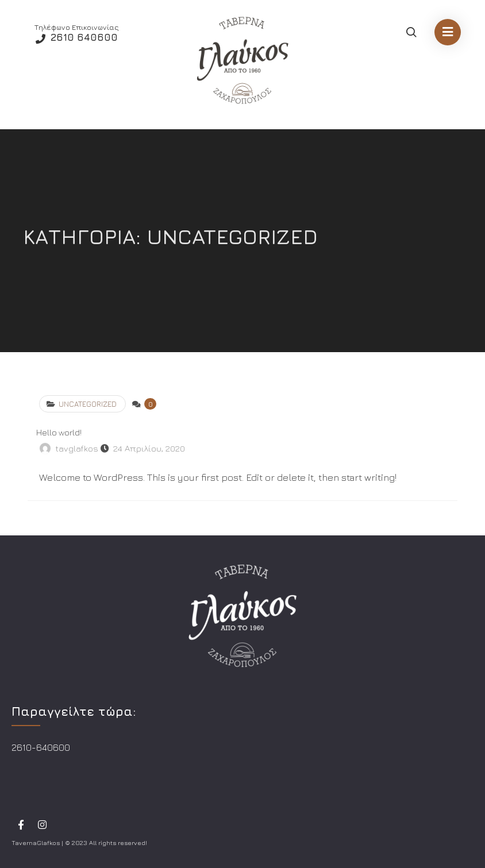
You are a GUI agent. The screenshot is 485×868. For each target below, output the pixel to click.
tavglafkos (77, 448)
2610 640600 (83, 37)
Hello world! (59, 432)
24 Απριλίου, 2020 (149, 448)
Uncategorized (88, 404)
